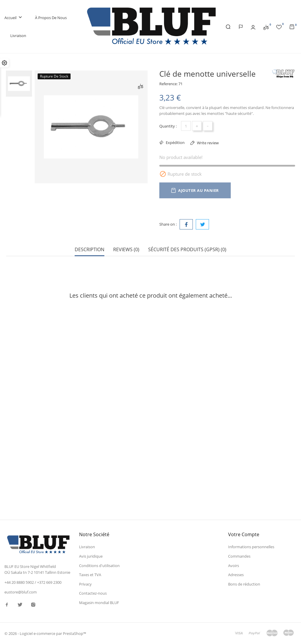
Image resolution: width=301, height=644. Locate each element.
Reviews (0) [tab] (126, 250)
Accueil (14, 18)
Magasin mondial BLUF (99, 603)
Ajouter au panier (195, 190)
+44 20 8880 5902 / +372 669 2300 (33, 582)
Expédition (175, 142)
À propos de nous (51, 18)
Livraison (18, 36)
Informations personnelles (251, 547)
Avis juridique (91, 556)
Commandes (239, 556)
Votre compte (244, 534)
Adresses (236, 575)
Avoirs (234, 565)
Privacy (85, 584)
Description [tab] (90, 250)
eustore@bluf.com (21, 592)
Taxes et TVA (90, 575)
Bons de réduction (244, 584)
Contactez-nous (93, 593)
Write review (207, 143)
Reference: (168, 84)
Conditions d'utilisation (99, 565)
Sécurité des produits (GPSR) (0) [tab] (187, 250)
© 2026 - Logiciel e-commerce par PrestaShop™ (45, 633)
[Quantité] (186, 126)
